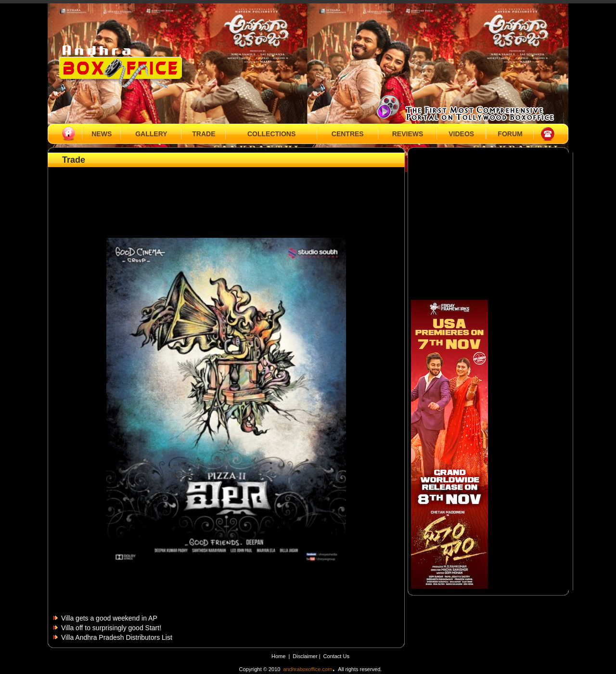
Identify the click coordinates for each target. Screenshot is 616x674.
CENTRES (348, 134)
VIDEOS (461, 134)
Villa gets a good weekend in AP (109, 618)
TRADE (204, 134)
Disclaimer (306, 656)
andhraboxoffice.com (308, 669)
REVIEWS (408, 134)
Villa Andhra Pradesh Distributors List (117, 637)
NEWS (102, 134)
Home (278, 656)
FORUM (510, 134)
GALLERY (151, 134)
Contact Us (336, 656)
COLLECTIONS (271, 134)
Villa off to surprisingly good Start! (111, 628)
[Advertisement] (226, 191)
